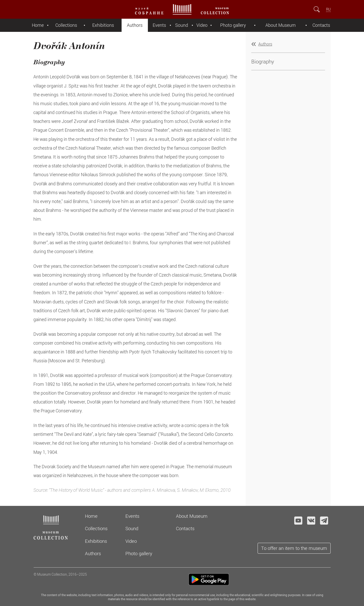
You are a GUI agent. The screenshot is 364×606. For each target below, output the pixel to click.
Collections (66, 25)
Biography (263, 61)
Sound (182, 25)
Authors (135, 25)
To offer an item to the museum (294, 548)
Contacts (321, 25)
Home (38, 25)
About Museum (281, 25)
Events (159, 25)
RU (328, 9)
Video (202, 25)
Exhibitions (103, 25)
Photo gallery (233, 25)
